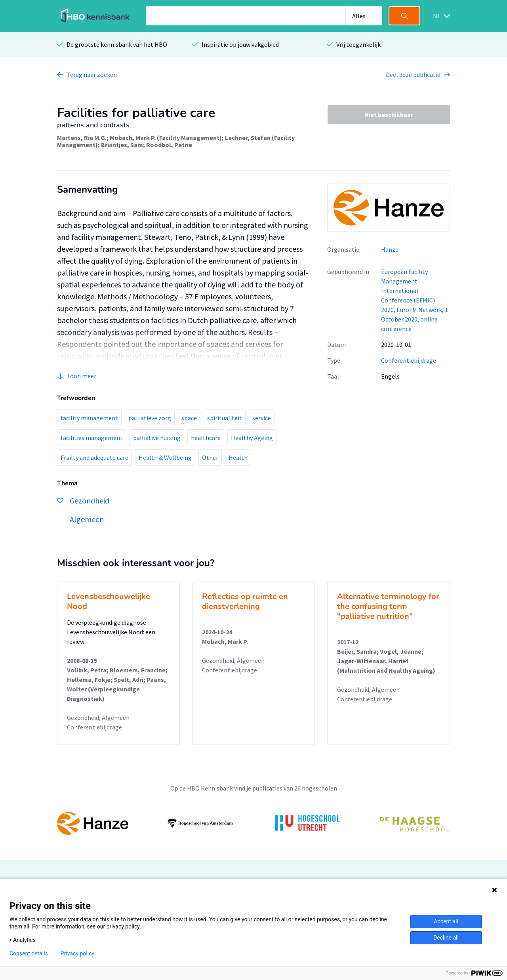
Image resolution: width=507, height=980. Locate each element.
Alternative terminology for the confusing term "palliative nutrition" (388, 606)
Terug (92, 75)
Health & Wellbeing (165, 457)
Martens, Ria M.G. (82, 138)
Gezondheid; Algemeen (98, 718)
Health (238, 457)
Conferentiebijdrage (409, 360)
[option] (253, 823)
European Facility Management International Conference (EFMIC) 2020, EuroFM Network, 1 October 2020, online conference (415, 300)
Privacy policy (77, 953)
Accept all (446, 921)
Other (210, 457)
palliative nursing (157, 438)
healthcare (206, 438)
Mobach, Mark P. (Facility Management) (166, 138)
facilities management (92, 438)
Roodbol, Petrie (169, 145)
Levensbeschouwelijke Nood (109, 601)
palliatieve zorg (150, 418)
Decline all (446, 938)
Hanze (390, 249)
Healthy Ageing (252, 438)
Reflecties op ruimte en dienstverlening (245, 601)
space (189, 418)
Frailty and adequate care (94, 457)
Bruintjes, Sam (122, 145)
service (262, 418)
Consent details (29, 953)
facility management (89, 418)
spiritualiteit (225, 418)
